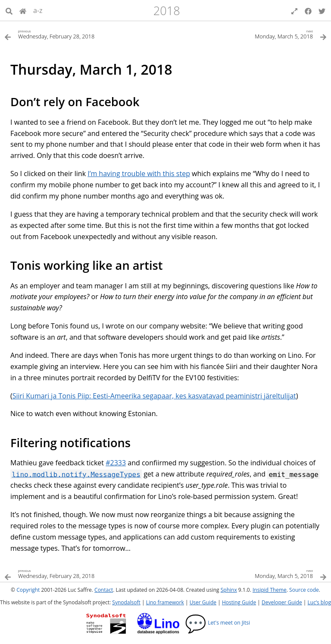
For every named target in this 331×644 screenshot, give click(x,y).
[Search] (9, 10)
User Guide (203, 602)
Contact (104, 590)
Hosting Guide (239, 602)
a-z (38, 10)
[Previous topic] (85, 34)
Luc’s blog (319, 602)
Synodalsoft (126, 602)
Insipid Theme (270, 590)
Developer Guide (282, 602)
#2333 (116, 463)
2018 (167, 11)
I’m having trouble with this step (139, 174)
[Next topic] (246, 34)
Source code (304, 590)
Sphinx (229, 590)
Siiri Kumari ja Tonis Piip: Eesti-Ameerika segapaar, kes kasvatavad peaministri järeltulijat (154, 396)
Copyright (28, 590)
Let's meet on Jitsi (217, 623)
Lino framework (165, 602)
